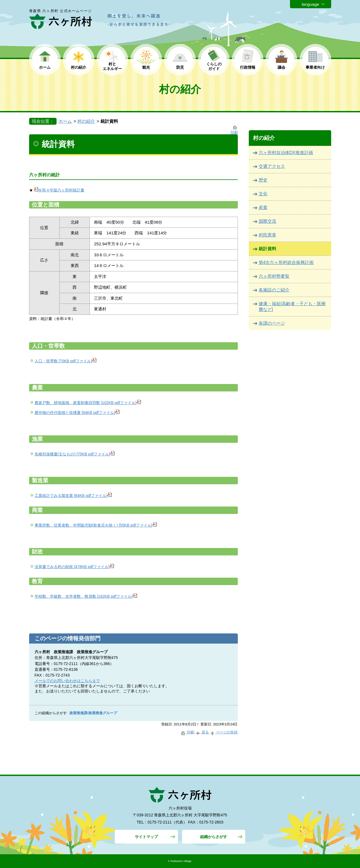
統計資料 (267, 249)
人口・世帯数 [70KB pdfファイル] (66, 361)
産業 (263, 208)
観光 (146, 67)
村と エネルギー (112, 66)
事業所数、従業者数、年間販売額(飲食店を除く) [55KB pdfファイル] (96, 525)
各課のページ (272, 323)
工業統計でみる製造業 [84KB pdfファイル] (73, 496)
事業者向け (315, 67)
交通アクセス (272, 166)
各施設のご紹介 (274, 290)
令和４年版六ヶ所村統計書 (59, 190)
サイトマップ (146, 837)
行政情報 (248, 67)
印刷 (188, 732)
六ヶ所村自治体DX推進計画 (286, 153)
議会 (281, 67)
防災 (180, 67)
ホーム (45, 67)
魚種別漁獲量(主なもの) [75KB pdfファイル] (75, 454)
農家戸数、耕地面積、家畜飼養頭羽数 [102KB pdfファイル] (88, 403)
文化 (263, 194)
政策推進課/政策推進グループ (93, 713)
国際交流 (267, 221)
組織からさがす (214, 837)
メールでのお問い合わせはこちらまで (67, 681)
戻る (203, 732)
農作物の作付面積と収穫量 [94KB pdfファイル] (77, 413)
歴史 (263, 180)
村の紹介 (79, 67)
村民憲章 (267, 235)
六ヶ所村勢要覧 (274, 276)
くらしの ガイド (214, 66)
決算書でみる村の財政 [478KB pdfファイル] (74, 567)
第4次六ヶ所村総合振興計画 (286, 262)
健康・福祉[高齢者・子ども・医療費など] (292, 307)
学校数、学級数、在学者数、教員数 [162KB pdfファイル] (86, 596)
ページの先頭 (224, 732)
